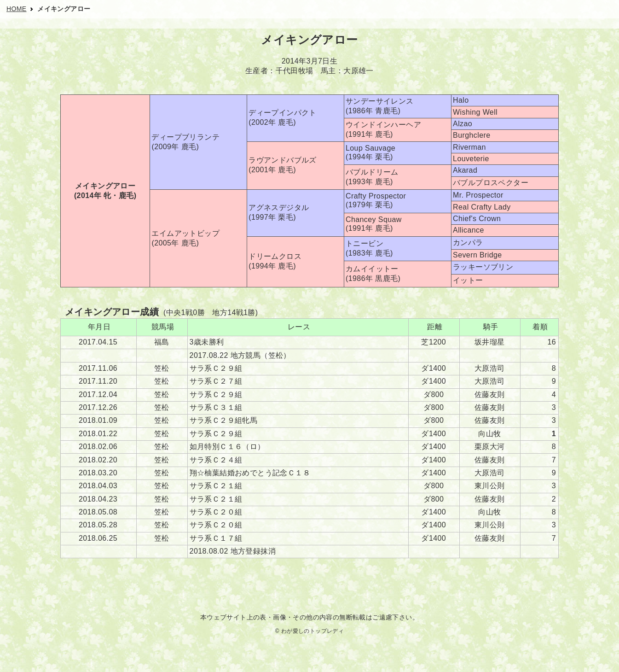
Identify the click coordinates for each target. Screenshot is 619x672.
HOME (17, 9)
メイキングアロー (64, 9)
